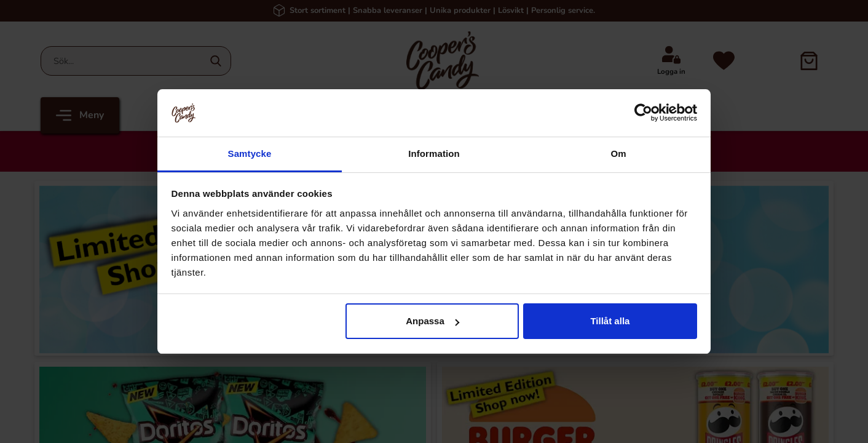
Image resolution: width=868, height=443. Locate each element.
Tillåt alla (610, 321)
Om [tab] (618, 154)
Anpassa (432, 321)
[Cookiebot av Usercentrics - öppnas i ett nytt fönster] (643, 113)
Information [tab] (434, 154)
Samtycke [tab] (250, 154)
